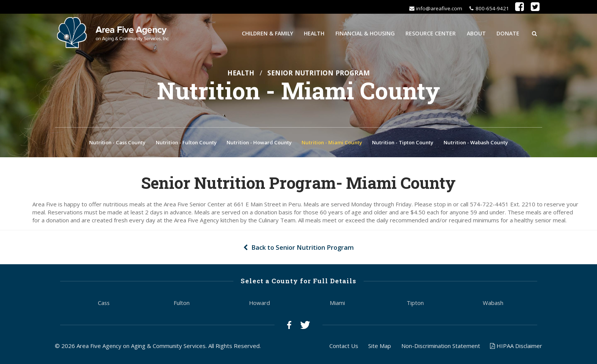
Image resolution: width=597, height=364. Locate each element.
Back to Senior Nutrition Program (298, 249)
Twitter (305, 326)
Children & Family (267, 33)
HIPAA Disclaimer (516, 347)
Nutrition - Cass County (117, 144)
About (476, 33)
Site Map (380, 347)
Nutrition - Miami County (332, 144)
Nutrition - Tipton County (403, 144)
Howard (259, 304)
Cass (104, 304)
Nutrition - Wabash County (476, 144)
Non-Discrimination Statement (441, 347)
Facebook (289, 326)
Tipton (415, 304)
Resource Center (431, 33)
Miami (337, 304)
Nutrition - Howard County (259, 144)
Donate (508, 33)
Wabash (493, 304)
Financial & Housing (365, 33)
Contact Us (344, 347)
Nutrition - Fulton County (186, 144)
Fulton (182, 304)
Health (314, 33)
